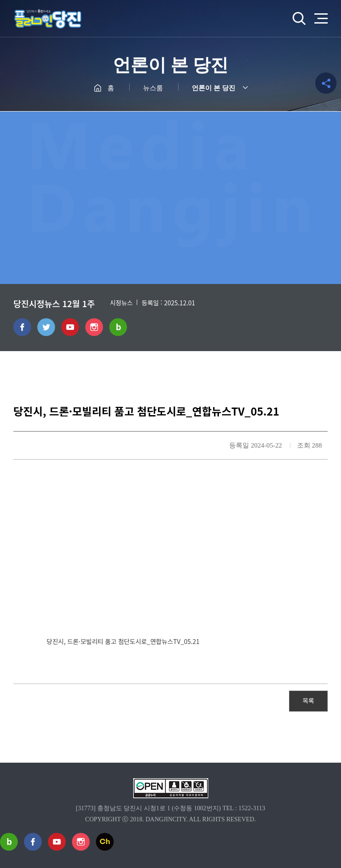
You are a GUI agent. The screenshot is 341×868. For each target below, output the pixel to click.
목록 (309, 700)
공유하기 (326, 83)
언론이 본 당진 (214, 88)
